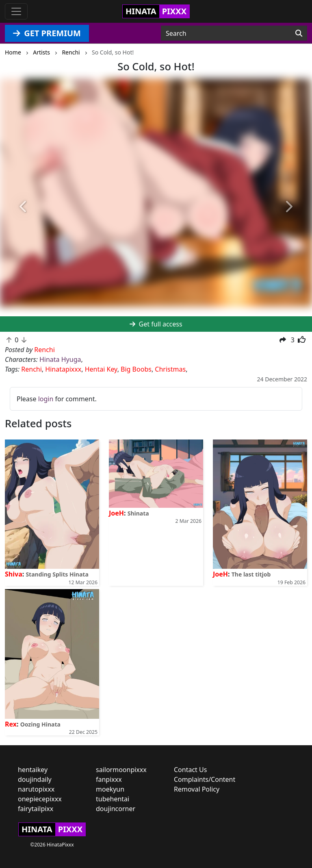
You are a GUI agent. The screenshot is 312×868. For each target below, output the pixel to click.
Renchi (31, 369)
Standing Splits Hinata (57, 574)
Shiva (14, 574)
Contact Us (190, 770)
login (46, 399)
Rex (11, 724)
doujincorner (116, 809)
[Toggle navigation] (16, 11)
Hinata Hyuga (60, 359)
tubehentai (113, 799)
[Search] (299, 33)
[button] (23, 207)
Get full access (156, 324)
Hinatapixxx (63, 369)
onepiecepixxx (40, 799)
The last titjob (251, 574)
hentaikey (33, 770)
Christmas (170, 369)
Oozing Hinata (40, 724)
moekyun (110, 789)
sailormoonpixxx (121, 770)
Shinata (138, 513)
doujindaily (35, 779)
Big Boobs (136, 369)
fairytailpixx (36, 809)
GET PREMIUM (47, 33)
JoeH (116, 513)
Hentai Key (101, 369)
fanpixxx (109, 779)
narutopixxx (36, 789)
